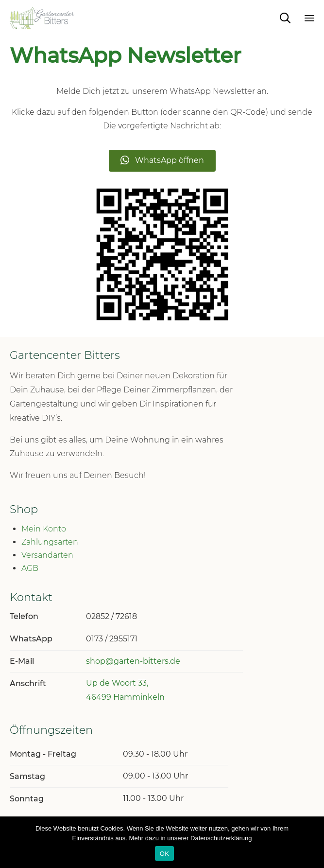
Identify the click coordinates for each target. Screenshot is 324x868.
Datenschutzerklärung (221, 838)
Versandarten (47, 555)
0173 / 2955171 (112, 639)
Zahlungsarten (50, 542)
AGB (30, 568)
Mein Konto (44, 529)
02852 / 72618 (111, 616)
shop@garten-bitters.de (133, 661)
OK (164, 854)
